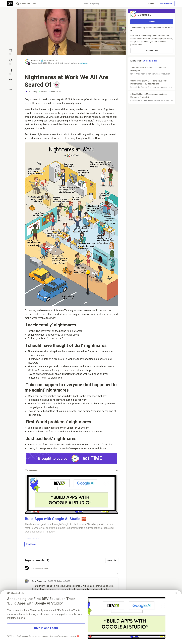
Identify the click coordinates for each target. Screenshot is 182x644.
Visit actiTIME (152, 51)
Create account (166, 3)
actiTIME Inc (52, 60)
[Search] (18, 4)
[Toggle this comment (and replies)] (27, 586)
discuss (43, 91)
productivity (32, 91)
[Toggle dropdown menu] (117, 470)
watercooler (55, 91)
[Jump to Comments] (11, 62)
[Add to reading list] (11, 72)
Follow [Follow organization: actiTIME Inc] (152, 22)
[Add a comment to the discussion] (74, 570)
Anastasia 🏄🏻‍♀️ (37, 60)
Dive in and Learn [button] (46, 628)
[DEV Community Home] (10, 3)
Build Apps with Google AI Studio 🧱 (55, 519)
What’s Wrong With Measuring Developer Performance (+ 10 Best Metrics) (152, 84)
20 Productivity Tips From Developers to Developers (152, 71)
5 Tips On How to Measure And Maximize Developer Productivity (152, 97)
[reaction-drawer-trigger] (11, 52)
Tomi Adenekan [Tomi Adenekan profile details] (39, 581)
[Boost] (11, 80)
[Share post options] (11, 89)
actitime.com (84, 63)
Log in (151, 3)
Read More (31, 544)
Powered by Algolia (91, 4)
